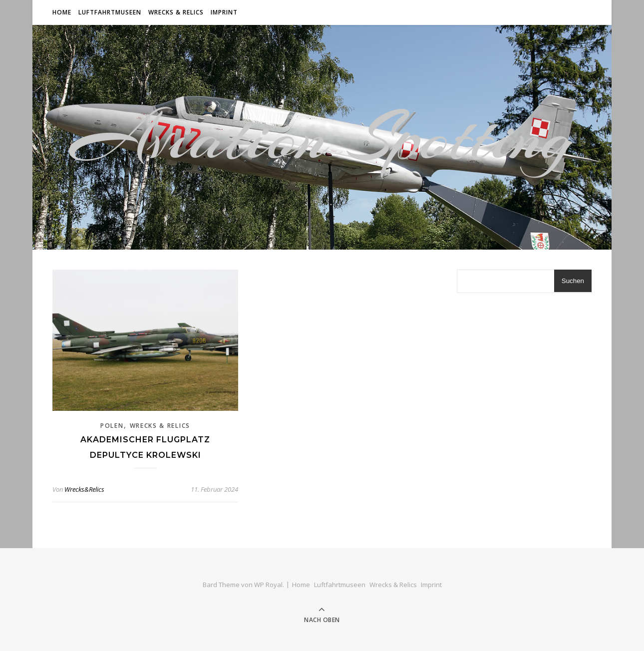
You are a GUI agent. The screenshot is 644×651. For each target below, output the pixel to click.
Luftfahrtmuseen (110, 12)
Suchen (573, 281)
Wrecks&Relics (84, 489)
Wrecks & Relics (176, 12)
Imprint (224, 12)
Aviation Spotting (322, 137)
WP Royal (268, 585)
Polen (112, 426)
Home (62, 12)
